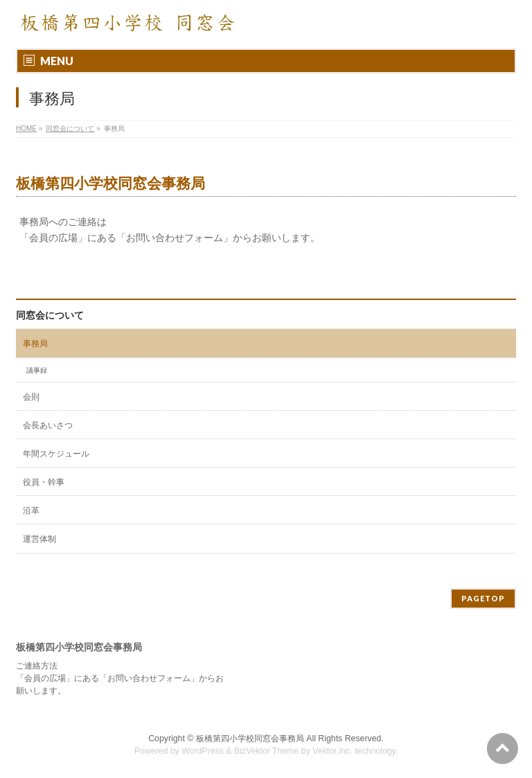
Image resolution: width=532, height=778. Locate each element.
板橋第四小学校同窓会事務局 (250, 739)
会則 (31, 397)
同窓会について (50, 315)
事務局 (35, 344)
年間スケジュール (56, 454)
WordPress (203, 751)
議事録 (37, 370)
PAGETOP (483, 598)
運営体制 (39, 539)
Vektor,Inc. (332, 751)
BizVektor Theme (267, 751)
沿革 (31, 511)
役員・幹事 (44, 482)
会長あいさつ (48, 425)
